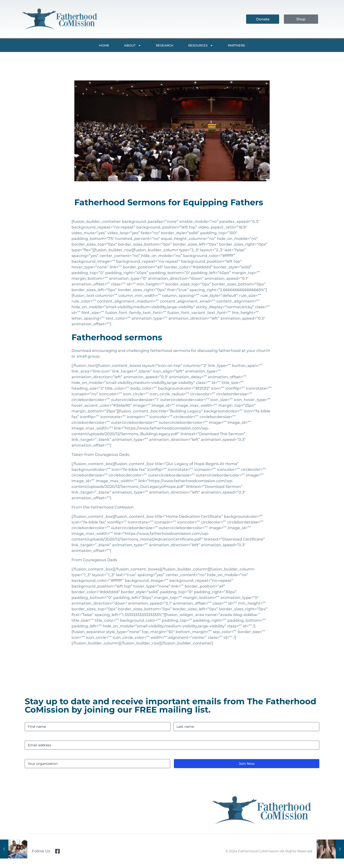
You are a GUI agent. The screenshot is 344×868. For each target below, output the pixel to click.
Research (165, 45)
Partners (236, 45)
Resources (201, 45)
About (133, 45)
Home (104, 45)
